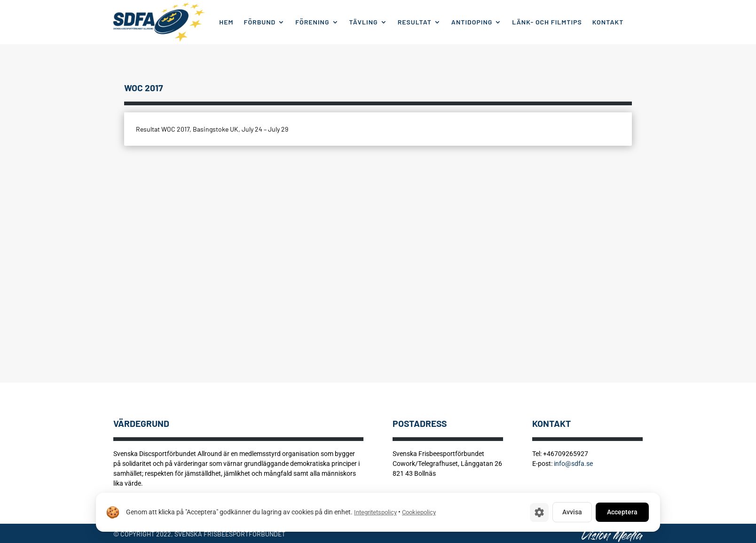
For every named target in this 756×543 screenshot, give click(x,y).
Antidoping (472, 22)
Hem (226, 22)
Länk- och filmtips (547, 22)
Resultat (415, 22)
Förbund (260, 22)
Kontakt (608, 22)
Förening (312, 22)
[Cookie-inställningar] (539, 512)
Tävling (364, 22)
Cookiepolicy (419, 512)
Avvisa (572, 512)
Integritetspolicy (375, 512)
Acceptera (622, 512)
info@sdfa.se (573, 464)
